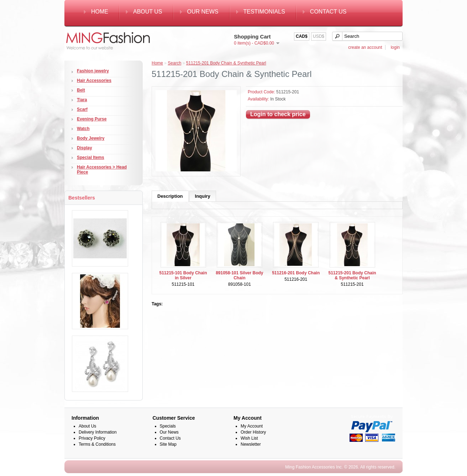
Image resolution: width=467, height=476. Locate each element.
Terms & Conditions (97, 444)
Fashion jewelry (93, 71)
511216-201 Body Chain (296, 273)
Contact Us (328, 12)
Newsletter (251, 444)
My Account (252, 426)
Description (170, 196)
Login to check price (278, 114)
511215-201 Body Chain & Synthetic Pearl (226, 63)
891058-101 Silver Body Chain (239, 275)
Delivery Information (98, 432)
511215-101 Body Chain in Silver (183, 275)
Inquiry (203, 196)
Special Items (91, 157)
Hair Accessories (94, 81)
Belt (81, 90)
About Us (148, 12)
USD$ (319, 36)
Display (85, 148)
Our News (203, 12)
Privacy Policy (92, 438)
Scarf (82, 109)
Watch (83, 129)
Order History (253, 432)
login (395, 47)
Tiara (82, 100)
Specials (168, 426)
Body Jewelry (91, 138)
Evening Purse (92, 119)
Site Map (168, 444)
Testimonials (264, 12)
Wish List (249, 438)
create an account (365, 47)
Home (100, 12)
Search (174, 63)
